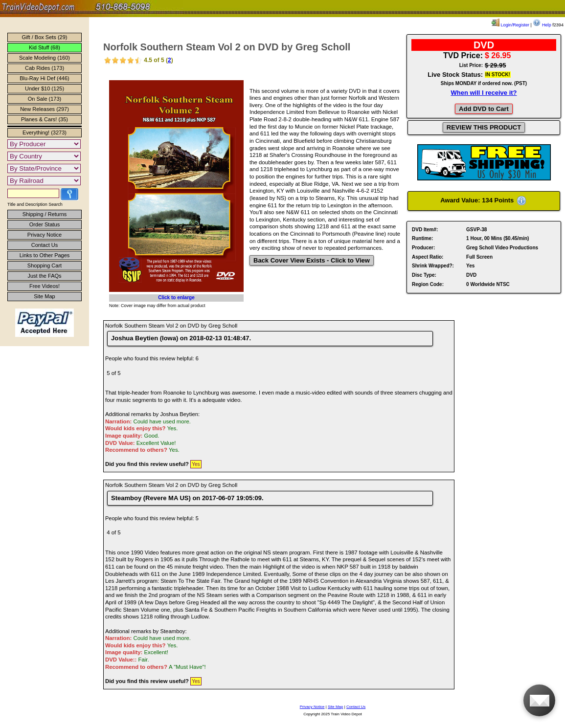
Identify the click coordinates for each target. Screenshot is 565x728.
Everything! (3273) (45, 132)
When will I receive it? (484, 93)
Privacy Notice (45, 235)
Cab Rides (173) (45, 68)
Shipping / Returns (45, 214)
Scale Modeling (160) (45, 58)
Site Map (44, 296)
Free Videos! (45, 286)
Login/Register (510, 25)
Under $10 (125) (45, 88)
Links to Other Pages (45, 255)
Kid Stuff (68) (45, 47)
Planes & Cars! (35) (45, 119)
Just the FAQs (44, 276)
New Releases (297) (45, 109)
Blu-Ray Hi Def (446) (44, 78)
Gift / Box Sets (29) (45, 37)
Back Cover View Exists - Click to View (312, 260)
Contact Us (45, 245)
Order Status (45, 224)
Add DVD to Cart (484, 109)
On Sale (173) (45, 99)
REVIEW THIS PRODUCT (484, 127)
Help (542, 25)
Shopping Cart (45, 265)
